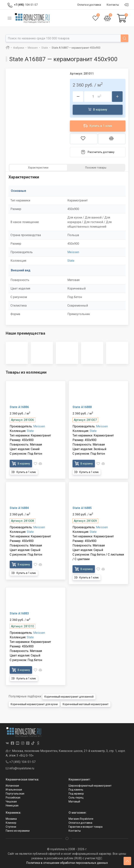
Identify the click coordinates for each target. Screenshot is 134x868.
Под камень (76, 790)
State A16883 (19, 613)
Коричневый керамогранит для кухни (34, 704)
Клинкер (11, 823)
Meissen (73, 252)
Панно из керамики (18, 831)
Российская (13, 798)
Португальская (15, 794)
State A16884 (19, 508)
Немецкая (12, 806)
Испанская (12, 786)
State (71, 261)
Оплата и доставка (80, 823)
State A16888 (82, 407)
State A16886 (19, 407)
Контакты (75, 831)
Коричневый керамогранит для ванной (69, 697)
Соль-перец (76, 798)
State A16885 (82, 508)
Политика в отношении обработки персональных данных (67, 863)
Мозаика (11, 819)
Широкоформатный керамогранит (90, 786)
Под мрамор (76, 794)
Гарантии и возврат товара (86, 827)
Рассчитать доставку (98, 152)
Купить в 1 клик (98, 126)
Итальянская (14, 790)
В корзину (98, 109)
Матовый (74, 802)
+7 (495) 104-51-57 (21, 762)
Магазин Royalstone (81, 819)
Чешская (11, 802)
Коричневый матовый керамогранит (86, 704)
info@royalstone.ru (20, 768)
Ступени (11, 827)
